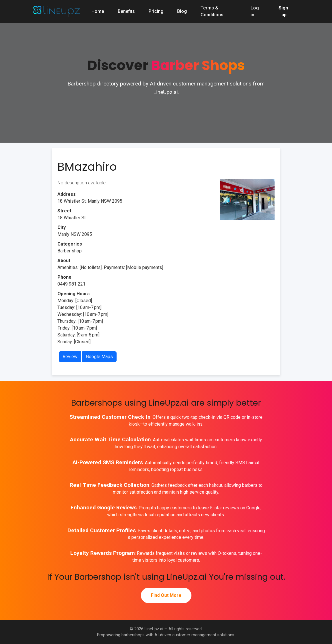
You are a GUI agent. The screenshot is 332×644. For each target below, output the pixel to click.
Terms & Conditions (212, 11)
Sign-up (284, 11)
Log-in (256, 11)
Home (98, 11)
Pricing (156, 11)
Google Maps (99, 357)
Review (70, 357)
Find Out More (166, 595)
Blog (182, 11)
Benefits (126, 11)
